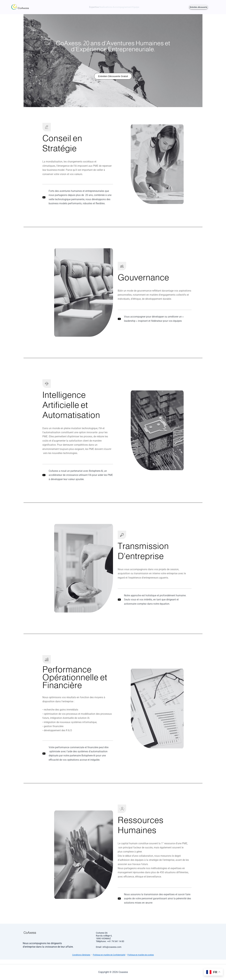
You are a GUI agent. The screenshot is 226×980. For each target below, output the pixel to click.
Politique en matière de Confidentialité (109, 959)
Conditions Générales (81, 959)
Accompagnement (124, 7)
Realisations (104, 7)
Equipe (142, 7)
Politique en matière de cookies (141, 959)
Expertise (87, 7)
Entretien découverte (198, 7)
